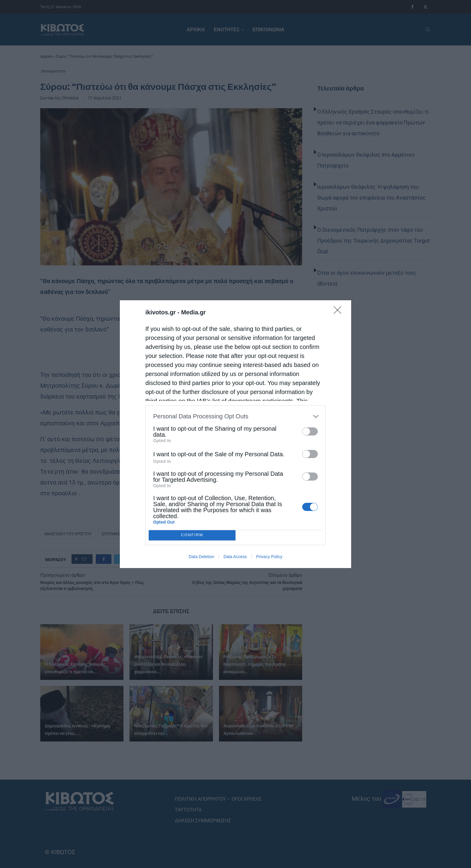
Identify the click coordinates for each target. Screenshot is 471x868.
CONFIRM (192, 535)
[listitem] (235, 416)
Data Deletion (201, 557)
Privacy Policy (269, 557)
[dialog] (235, 434)
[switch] (310, 431)
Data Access (235, 557)
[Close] (339, 312)
